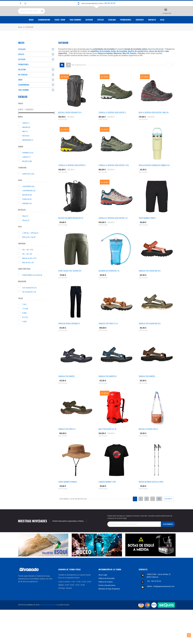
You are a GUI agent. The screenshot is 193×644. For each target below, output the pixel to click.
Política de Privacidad (106, 588)
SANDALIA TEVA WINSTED (66, 386)
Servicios (140, 30)
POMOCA (27, 209)
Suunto (133, 63)
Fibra (25, 226)
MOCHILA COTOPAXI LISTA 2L (148, 439)
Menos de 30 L (29, 268)
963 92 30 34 (110, 3)
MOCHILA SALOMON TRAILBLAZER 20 (71, 228)
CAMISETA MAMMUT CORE (107, 492)
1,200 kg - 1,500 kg (30, 243)
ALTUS (26, 146)
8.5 (25, 327)
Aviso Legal (103, 585)
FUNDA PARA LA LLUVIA (32, 285)
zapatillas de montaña (100, 61)
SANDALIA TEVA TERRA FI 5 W (108, 333)
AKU (25, 141)
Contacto (152, 30)
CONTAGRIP (28, 196)
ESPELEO (101, 30)
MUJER (27, 171)
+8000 (26, 133)
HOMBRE (28, 163)
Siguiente (168, 509)
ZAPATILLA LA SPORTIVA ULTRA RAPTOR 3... (113, 122)
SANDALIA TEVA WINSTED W (107, 386)
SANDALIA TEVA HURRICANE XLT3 (150, 281)
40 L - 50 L (27, 264)
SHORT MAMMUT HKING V (147, 228)
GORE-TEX (28, 184)
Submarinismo (44, 30)
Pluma (26, 230)
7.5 (25, 319)
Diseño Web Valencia (48, 615)
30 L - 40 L (28, 260)
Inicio (31, 30)
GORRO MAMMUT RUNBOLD (68, 492)
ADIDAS (26, 137)
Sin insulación (29, 302)
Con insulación (29, 297)
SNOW (20, 90)
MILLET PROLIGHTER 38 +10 (107, 439)
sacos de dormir (156, 61)
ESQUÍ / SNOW (60, 30)
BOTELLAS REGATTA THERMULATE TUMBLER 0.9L (154, 175)
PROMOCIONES (126, 30)
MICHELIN (27, 205)
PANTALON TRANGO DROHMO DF (69, 333)
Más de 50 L (28, 272)
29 (159, 509)
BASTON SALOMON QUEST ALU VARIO (151, 492)
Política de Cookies (106, 592)
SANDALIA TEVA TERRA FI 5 (67, 439)
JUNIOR (26, 167)
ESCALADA (112, 30)
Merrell (126, 63)
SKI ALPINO (22, 79)
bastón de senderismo (138, 61)
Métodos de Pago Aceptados (109, 599)
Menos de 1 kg (29, 247)
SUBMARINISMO (24, 95)
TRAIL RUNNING (75, 30)
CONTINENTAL (29, 201)
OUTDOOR (89, 30)
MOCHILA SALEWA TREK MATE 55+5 (70, 122)
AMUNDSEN (28, 150)
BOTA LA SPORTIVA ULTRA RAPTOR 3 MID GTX (154, 122)
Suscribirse (168, 534)
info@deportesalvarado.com (164, 596)
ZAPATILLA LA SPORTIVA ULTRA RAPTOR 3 (72, 175)
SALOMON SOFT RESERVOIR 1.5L (109, 281)
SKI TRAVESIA (23, 84)
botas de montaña (119, 61)
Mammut (118, 63)
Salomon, (102, 63)
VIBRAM (27, 213)
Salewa (109, 63)
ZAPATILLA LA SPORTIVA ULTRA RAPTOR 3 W (113, 228)
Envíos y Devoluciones (107, 595)
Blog (162, 30)
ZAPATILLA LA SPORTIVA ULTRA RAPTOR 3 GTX (114, 175)
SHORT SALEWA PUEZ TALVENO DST (70, 281)
